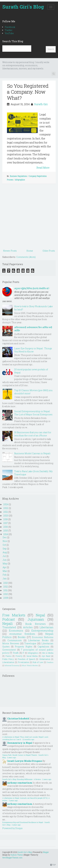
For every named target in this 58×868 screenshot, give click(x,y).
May (5, 564)
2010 (6, 594)
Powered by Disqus (12, 828)
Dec (5, 537)
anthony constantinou (20, 783)
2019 (6, 519)
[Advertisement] (29, 218)
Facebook (10, 27)
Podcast (9, 619)
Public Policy (8, 659)
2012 (6, 587)
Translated (9, 627)
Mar (5, 571)
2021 (6, 512)
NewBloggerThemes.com (12, 858)
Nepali (8, 624)
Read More (43, 168)
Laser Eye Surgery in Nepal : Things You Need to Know (33, 350)
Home (30, 251)
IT (23, 653)
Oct (4, 545)
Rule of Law (38, 662)
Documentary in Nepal (20, 743)
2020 (6, 516)
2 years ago (12, 757)
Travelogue (30, 643)
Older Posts (49, 251)
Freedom (50, 662)
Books (22, 637)
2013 (6, 583)
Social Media (32, 656)
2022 (6, 508)
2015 (6, 531)
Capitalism (43, 647)
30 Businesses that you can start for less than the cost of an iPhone (33, 434)
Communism (15, 640)
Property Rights (24, 647)
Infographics (20, 180)
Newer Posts (10, 251)
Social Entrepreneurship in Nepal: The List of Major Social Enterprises (33, 413)
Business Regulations (18, 176)
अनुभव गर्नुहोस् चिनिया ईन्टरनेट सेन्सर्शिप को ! (32, 288)
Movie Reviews (11, 643)
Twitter (9, 30)
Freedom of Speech (26, 659)
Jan (5, 578)
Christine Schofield (18, 719)
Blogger (46, 852)
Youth (16, 653)
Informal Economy (12, 665)
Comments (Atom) (26, 257)
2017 (6, 523)
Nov (5, 541)
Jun (5, 560)
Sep (5, 549)
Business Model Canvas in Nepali (32, 453)
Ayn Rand (46, 656)
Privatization (24, 662)
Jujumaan (36, 619)
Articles (28, 627)
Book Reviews (36, 624)
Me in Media (48, 653)
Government (9, 650)
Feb (5, 575)
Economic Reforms (43, 637)
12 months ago (28, 739)
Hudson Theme (17, 855)
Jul (4, 556)
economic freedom (22, 634)
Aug (5, 552)
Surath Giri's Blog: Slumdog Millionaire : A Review (22, 779)
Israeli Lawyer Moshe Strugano (25, 761)
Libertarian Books (38, 640)
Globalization (45, 659)
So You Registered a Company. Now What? (28, 92)
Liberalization (8, 662)
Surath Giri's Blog (23, 7)
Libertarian (46, 627)
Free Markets (14, 615)
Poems (9, 656)
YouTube (9, 33)
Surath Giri (41, 104)
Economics (16, 631)
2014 (6, 534)
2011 (5, 590)
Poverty (19, 656)
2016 (6, 527)
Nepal (40, 615)
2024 (6, 504)
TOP (53, 865)
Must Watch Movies (30, 665)
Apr (4, 567)
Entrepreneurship (42, 631)
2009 (6, 598)
